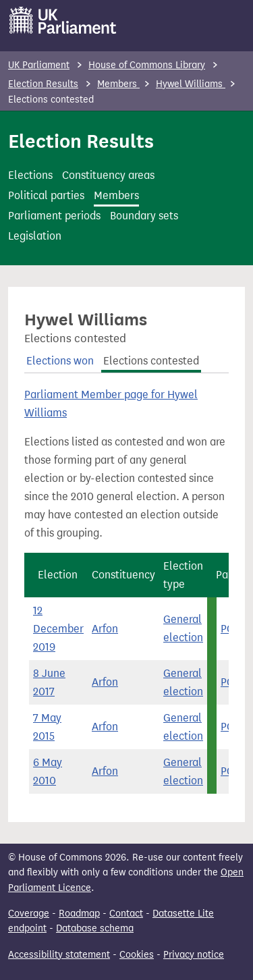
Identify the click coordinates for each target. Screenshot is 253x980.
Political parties (46, 195)
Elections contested (151, 361)
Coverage (29, 914)
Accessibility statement (59, 955)
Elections (30, 175)
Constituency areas (108, 175)
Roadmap (79, 914)
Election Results (43, 84)
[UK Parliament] (63, 20)
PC (227, 629)
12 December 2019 (58, 629)
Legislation (35, 236)
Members (118, 84)
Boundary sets (144, 216)
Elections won (60, 361)
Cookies (137, 955)
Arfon (105, 629)
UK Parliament (39, 65)
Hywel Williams (191, 84)
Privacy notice (194, 955)
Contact (126, 914)
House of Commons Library (147, 65)
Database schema (95, 928)
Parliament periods (54, 216)
